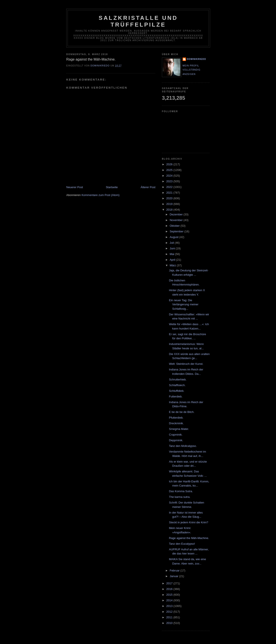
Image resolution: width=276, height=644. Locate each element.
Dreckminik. (176, 423)
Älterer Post (148, 187)
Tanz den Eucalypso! (182, 544)
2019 (170, 204)
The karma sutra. (180, 497)
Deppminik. (176, 440)
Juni (173, 248)
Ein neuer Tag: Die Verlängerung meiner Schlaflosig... (184, 304)
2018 (170, 210)
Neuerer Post (75, 187)
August (175, 237)
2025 (170, 170)
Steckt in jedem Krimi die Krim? (189, 522)
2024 (170, 176)
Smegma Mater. (179, 429)
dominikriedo (196, 59)
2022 (170, 187)
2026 (170, 164)
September (177, 231)
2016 (170, 589)
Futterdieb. (176, 396)
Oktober (175, 226)
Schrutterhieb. (178, 379)
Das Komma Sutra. (181, 491)
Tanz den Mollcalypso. (183, 446)
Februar (175, 570)
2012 (170, 612)
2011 (170, 617)
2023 (170, 181)
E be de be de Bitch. (182, 412)
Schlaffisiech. (177, 385)
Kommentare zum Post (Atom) (101, 195)
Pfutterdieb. (176, 418)
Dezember (177, 214)
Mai (172, 254)
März (173, 265)
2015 (170, 595)
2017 (170, 583)
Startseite (112, 187)
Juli (172, 243)
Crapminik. (176, 435)
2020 (170, 198)
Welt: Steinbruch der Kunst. (186, 364)
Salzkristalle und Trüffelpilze (138, 21)
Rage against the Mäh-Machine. (189, 538)
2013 (170, 606)
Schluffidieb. (177, 391)
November (177, 220)
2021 (170, 193)
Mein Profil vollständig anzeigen (191, 70)
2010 (170, 623)
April (173, 260)
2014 (170, 600)
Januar (174, 576)
